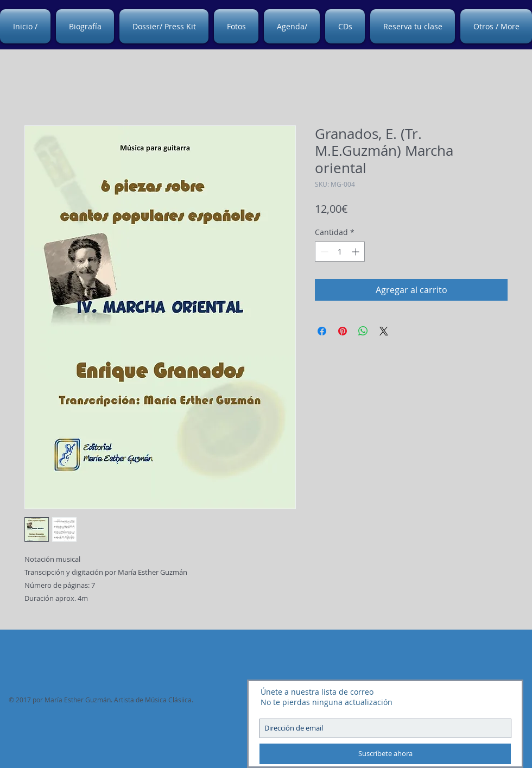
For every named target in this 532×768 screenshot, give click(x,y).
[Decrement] (323, 252)
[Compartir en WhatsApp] (363, 331)
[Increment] (356, 252)
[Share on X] (384, 331)
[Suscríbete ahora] (385, 754)
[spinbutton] (340, 252)
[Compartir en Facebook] (322, 331)
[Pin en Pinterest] (343, 331)
